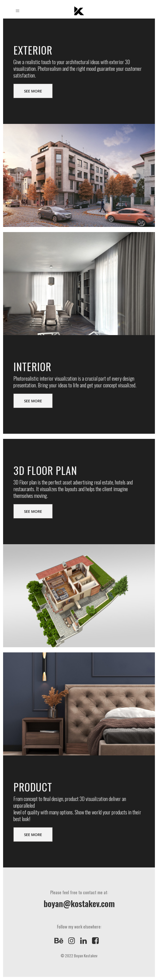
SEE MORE (33, 91)
